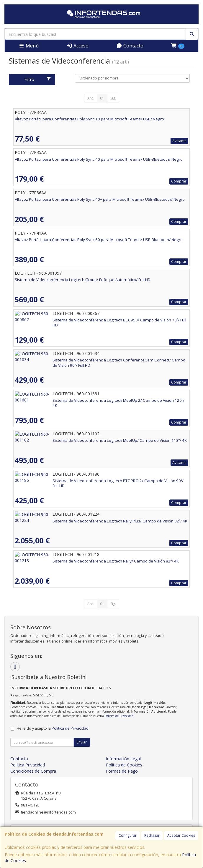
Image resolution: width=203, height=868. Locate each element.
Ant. (91, 98)
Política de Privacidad (119, 716)
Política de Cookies (124, 765)
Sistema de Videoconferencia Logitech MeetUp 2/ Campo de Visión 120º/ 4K (84, 400)
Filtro (38, 79)
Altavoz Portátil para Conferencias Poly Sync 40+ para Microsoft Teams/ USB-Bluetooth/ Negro (100, 199)
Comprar (179, 181)
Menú (29, 46)
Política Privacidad (28, 765)
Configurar (128, 835)
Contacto (130, 46)
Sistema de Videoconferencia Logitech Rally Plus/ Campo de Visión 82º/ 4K (82, 521)
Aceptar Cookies (181, 835)
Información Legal (123, 759)
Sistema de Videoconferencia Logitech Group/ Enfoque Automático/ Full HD (83, 280)
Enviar (82, 742)
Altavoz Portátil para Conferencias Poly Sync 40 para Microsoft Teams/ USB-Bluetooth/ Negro (99, 159)
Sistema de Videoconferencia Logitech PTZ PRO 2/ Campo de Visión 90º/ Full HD (87, 481)
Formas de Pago (122, 771)
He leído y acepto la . (53, 728)
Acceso (77, 46)
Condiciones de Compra (33, 771)
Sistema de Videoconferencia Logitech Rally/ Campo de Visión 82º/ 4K (78, 561)
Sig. (113, 98)
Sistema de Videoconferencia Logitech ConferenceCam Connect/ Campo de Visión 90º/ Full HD (100, 360)
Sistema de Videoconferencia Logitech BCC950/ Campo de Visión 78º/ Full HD (85, 320)
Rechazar (152, 835)
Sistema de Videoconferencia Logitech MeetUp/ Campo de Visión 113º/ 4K (82, 440)
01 (102, 98)
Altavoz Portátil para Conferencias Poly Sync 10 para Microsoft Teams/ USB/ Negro (89, 119)
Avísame (179, 141)
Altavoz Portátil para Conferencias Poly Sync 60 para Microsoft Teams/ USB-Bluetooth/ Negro (99, 240)
